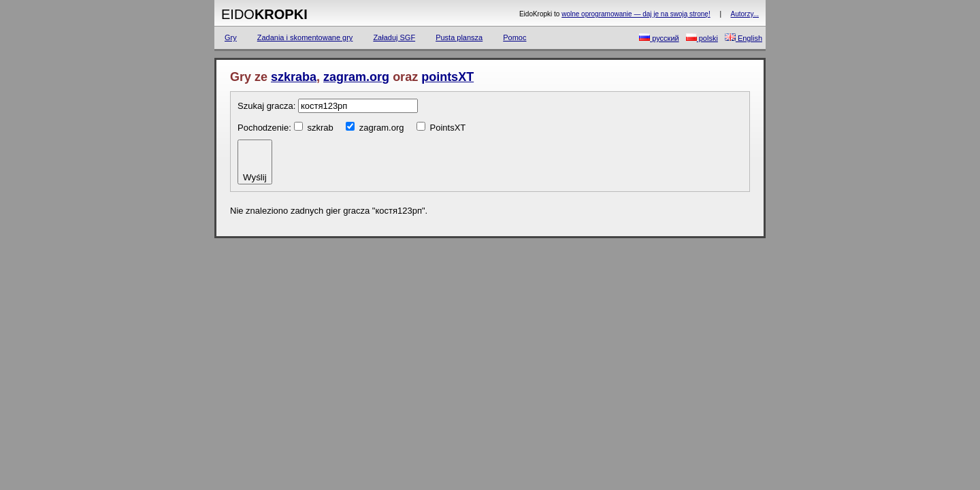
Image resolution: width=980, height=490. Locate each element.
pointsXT (447, 77)
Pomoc (514, 37)
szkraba (294, 77)
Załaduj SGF (394, 37)
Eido (264, 14)
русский (659, 38)
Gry (231, 37)
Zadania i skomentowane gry (305, 37)
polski (702, 38)
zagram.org (356, 77)
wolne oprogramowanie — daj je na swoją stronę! (636, 14)
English (744, 38)
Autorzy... (745, 14)
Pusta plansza (459, 37)
